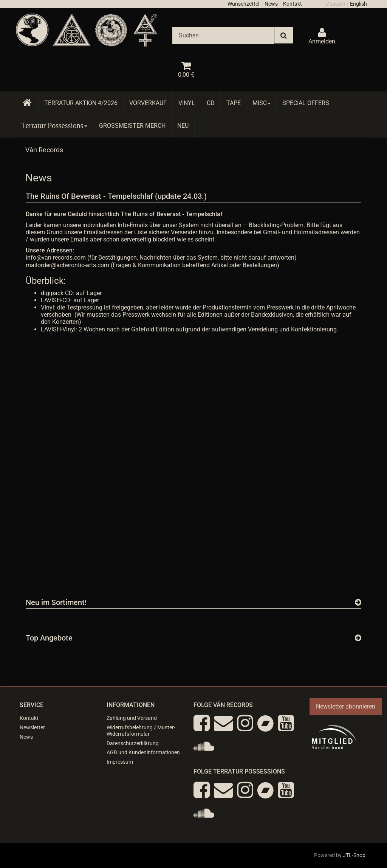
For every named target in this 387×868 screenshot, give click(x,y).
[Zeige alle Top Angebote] (358, 638)
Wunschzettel (243, 4)
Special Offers (306, 103)
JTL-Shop (354, 855)
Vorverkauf (148, 103)
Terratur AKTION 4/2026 (81, 103)
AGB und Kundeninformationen (143, 752)
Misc (262, 103)
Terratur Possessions (54, 125)
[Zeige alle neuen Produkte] (358, 602)
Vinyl (187, 103)
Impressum (120, 762)
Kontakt (293, 4)
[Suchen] (223, 35)
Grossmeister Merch (132, 126)
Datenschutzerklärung (133, 743)
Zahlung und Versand (132, 718)
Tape (234, 103)
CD (211, 103)
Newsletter (32, 727)
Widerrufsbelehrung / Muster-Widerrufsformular (141, 731)
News (271, 4)
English (358, 4)
